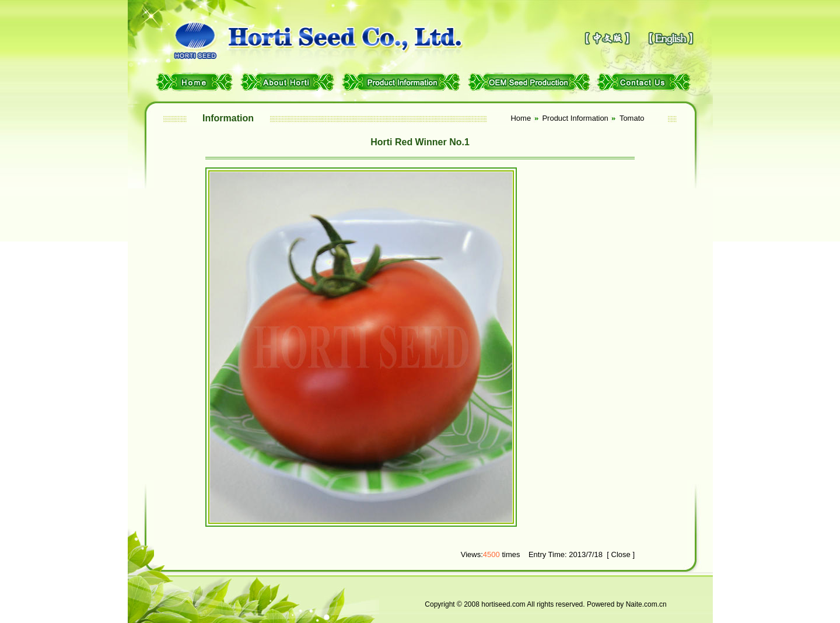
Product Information (575, 118)
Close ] (622, 554)
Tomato (632, 118)
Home (521, 118)
